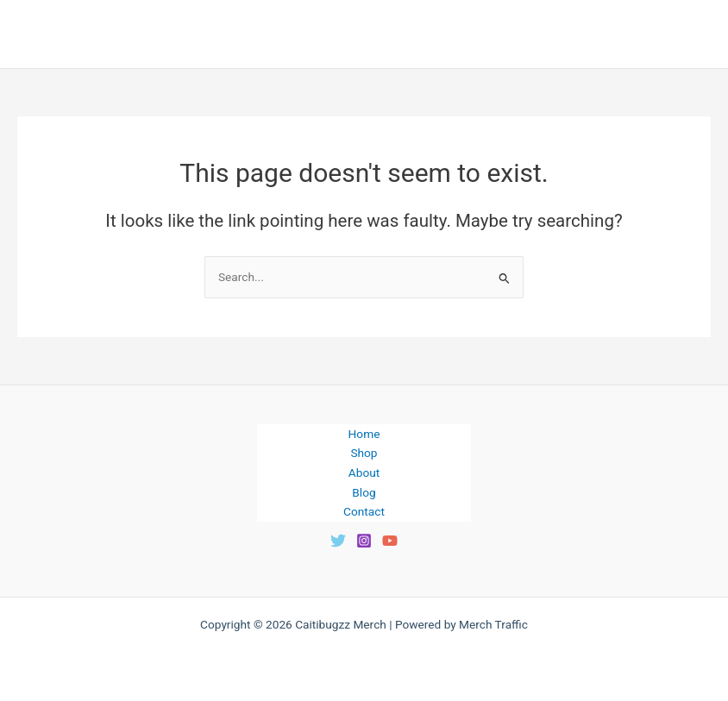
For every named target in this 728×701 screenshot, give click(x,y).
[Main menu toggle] (694, 34)
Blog (364, 492)
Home (364, 434)
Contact (364, 511)
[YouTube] (390, 541)
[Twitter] (338, 541)
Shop (364, 453)
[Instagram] (364, 541)
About (364, 473)
